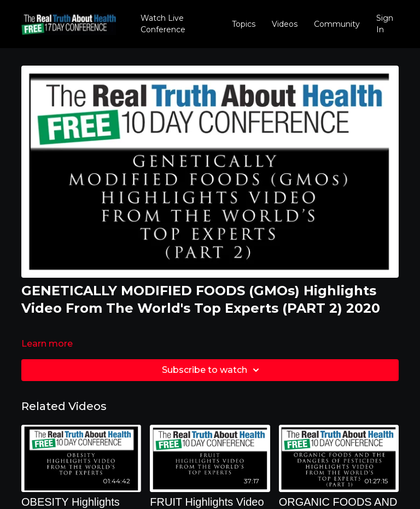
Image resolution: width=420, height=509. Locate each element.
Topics (244, 24)
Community (337, 24)
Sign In (385, 24)
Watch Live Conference (163, 24)
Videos (285, 24)
